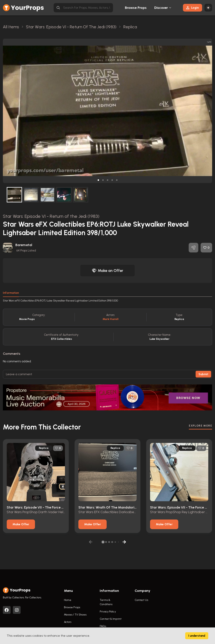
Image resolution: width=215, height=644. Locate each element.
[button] (98, 180)
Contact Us (141, 600)
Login (193, 8)
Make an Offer (108, 271)
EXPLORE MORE (200, 426)
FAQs (103, 626)
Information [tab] (11, 293)
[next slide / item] (209, 111)
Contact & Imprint (111, 619)
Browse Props (136, 8)
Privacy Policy (108, 612)
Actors (68, 622)
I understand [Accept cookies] (197, 636)
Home (68, 600)
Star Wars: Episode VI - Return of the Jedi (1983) (51, 216)
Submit (203, 374)
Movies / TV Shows (75, 615)
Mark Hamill (111, 319)
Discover (161, 8)
